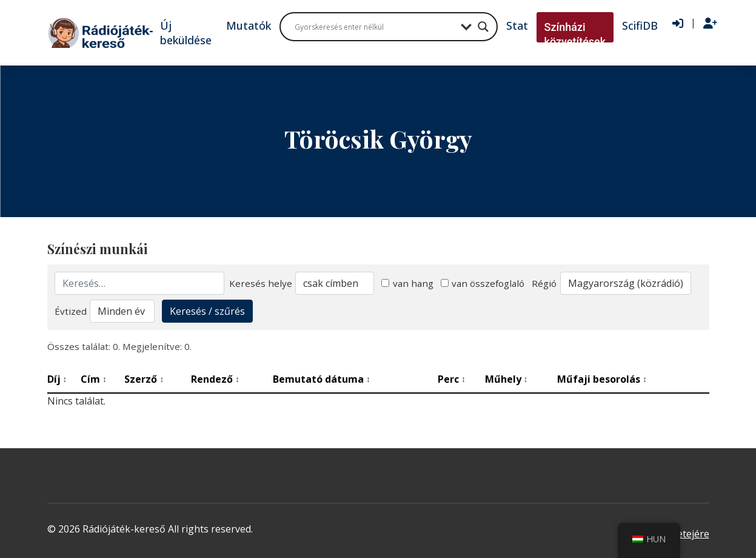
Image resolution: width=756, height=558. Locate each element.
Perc (452, 379)
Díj (57, 379)
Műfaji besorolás (602, 379)
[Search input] (375, 27)
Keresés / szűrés (207, 311)
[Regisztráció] (710, 24)
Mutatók (249, 25)
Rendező (215, 379)
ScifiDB (640, 25)
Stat (517, 25)
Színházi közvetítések (575, 34)
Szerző (144, 379)
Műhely (507, 379)
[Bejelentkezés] (678, 24)
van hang (407, 283)
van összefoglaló (483, 283)
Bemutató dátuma (322, 379)
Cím (94, 379)
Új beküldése (186, 33)
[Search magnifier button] (483, 27)
